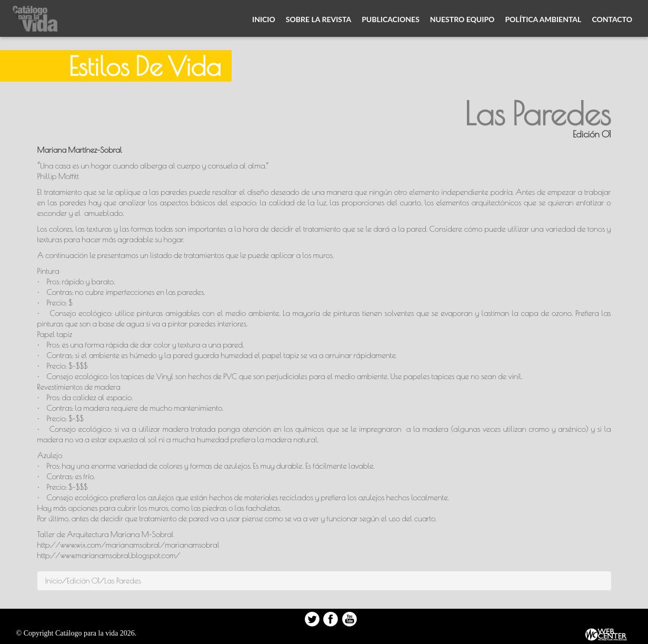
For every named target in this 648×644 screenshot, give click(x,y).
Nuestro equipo (462, 19)
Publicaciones (391, 19)
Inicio (264, 19)
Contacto (612, 19)
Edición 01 (83, 581)
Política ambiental (543, 19)
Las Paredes (123, 581)
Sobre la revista (318, 19)
